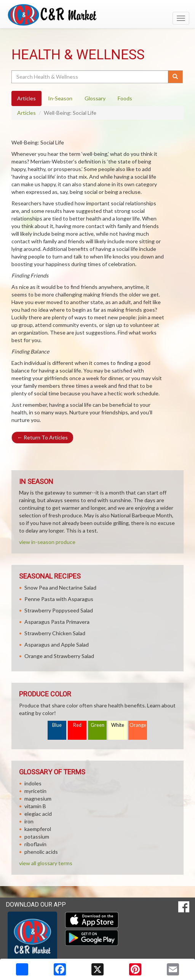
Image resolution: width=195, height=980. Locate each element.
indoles (33, 783)
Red (77, 725)
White (118, 725)
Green (97, 725)
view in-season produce (47, 542)
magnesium (38, 798)
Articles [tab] (26, 98)
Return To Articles (42, 437)
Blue (57, 725)
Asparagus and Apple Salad (57, 645)
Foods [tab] (125, 98)
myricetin (35, 791)
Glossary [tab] (95, 98)
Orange (138, 725)
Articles (26, 113)
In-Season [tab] (60, 98)
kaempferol (38, 829)
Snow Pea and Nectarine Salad (60, 588)
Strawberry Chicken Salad (55, 633)
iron (29, 821)
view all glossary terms (46, 863)
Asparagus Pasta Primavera (57, 622)
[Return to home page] (97, 15)
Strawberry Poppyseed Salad (59, 610)
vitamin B (35, 806)
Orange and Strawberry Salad (59, 656)
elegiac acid (38, 814)
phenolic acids (41, 852)
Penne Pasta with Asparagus (59, 599)
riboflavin (35, 844)
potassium (37, 836)
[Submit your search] (175, 77)
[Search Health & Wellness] (90, 77)
